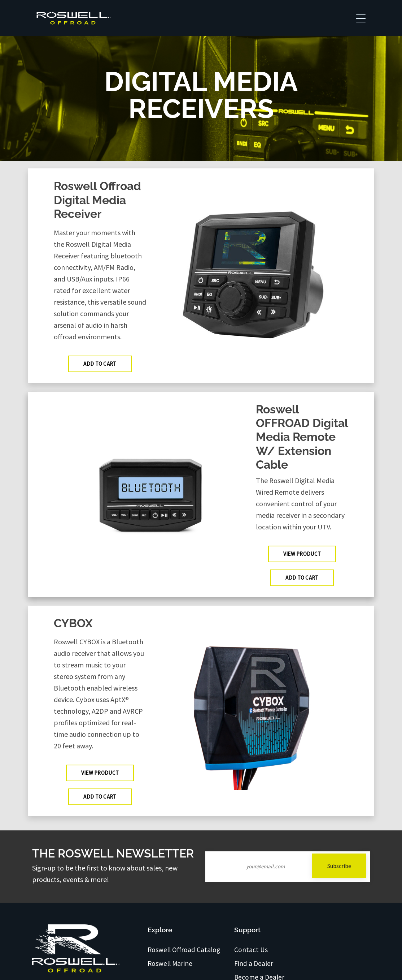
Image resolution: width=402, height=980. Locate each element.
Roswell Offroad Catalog (184, 950)
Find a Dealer (254, 963)
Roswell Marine (170, 963)
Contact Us (251, 950)
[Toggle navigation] (361, 18)
